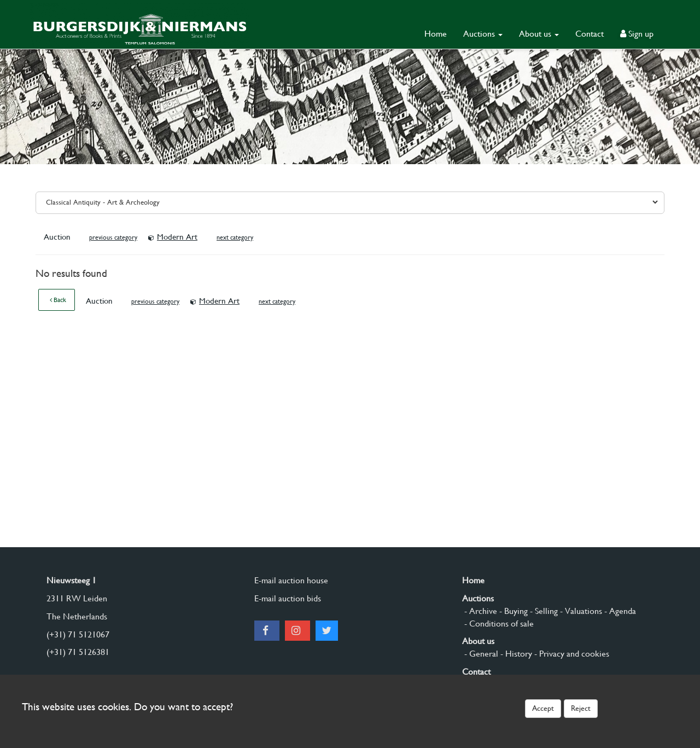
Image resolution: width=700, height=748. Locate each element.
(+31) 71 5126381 (78, 652)
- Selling (543, 611)
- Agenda (619, 611)
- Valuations (580, 611)
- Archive (480, 611)
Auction (58, 237)
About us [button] (539, 34)
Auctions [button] (483, 34)
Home (436, 34)
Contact (590, 34)
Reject (581, 708)
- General (480, 654)
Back (58, 300)
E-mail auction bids (288, 598)
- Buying (512, 611)
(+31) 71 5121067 (78, 634)
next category (235, 237)
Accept (543, 708)
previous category (113, 237)
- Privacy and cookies (571, 654)
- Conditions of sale (498, 624)
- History (515, 654)
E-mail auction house (291, 580)
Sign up (637, 34)
